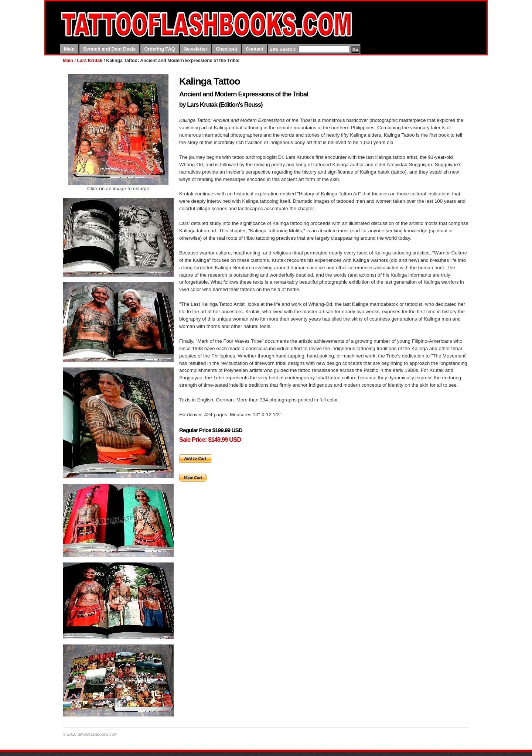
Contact (254, 49)
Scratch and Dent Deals (109, 49)
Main (69, 49)
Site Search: (283, 49)
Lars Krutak (90, 61)
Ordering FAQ (160, 49)
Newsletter (195, 49)
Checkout (226, 49)
